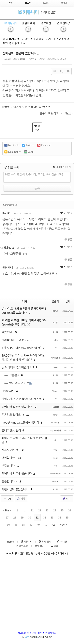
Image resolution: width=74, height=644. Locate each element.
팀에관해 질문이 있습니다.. (21, 53)
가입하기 (46, 3)
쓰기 (66, 499)
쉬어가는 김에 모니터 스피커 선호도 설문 (24, 440)
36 (8, 525)
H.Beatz (7, 59)
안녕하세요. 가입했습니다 (17, 474)
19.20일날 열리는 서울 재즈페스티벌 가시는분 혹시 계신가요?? (23, 358)
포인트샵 (63, 23)
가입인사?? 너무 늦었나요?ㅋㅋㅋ (22, 399)
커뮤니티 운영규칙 (27, 633)
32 (45, 518)
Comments (10, 205)
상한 (55, 348)
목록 (7, 499)
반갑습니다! (9, 466)
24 (54, 510)
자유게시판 (11, 39)
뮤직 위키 (28, 23)
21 (32, 510)
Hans (55, 458)
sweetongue (55, 474)
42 (53, 525)
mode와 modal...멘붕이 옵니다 (21, 423)
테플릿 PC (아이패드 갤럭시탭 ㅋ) (22, 348)
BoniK (6, 213)
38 (23, 525)
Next (63, 525)
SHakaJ (55, 481)
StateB (55, 367)
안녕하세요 (8, 391)
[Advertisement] (37, 595)
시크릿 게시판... (11, 450)
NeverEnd (55, 358)
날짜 (68, 302)
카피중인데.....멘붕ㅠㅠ (16, 340)
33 (52, 518)
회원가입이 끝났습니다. (16, 489)
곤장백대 (8, 268)
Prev (7, 510)
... (25, 510)
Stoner (55, 391)
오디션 (46, 23)
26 (69, 510)
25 (62, 510)
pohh (55, 340)
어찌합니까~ (9, 458)
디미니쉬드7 (48, 13)
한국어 (64, 3)
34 (59, 518)
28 (15, 518)
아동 (55, 450)
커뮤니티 (28, 12)
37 (16, 525)
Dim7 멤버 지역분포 (14, 383)
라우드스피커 (55, 430)
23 (47, 510)
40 (38, 525)
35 (67, 518)
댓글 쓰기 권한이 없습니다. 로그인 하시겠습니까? (34, 175)
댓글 (68, 239)
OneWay (55, 423)
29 (22, 518)
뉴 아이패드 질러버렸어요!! (18, 367)
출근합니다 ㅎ (10, 481)
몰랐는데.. (8, 332)
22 (40, 510)
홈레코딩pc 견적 (12, 430)
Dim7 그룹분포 (11, 375)
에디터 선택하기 (62, 167)
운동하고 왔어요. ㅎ (14, 415)
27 (7, 518)
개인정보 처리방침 (47, 633)
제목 (25, 302)
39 (31, 525)
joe (55, 466)
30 (29, 324)
